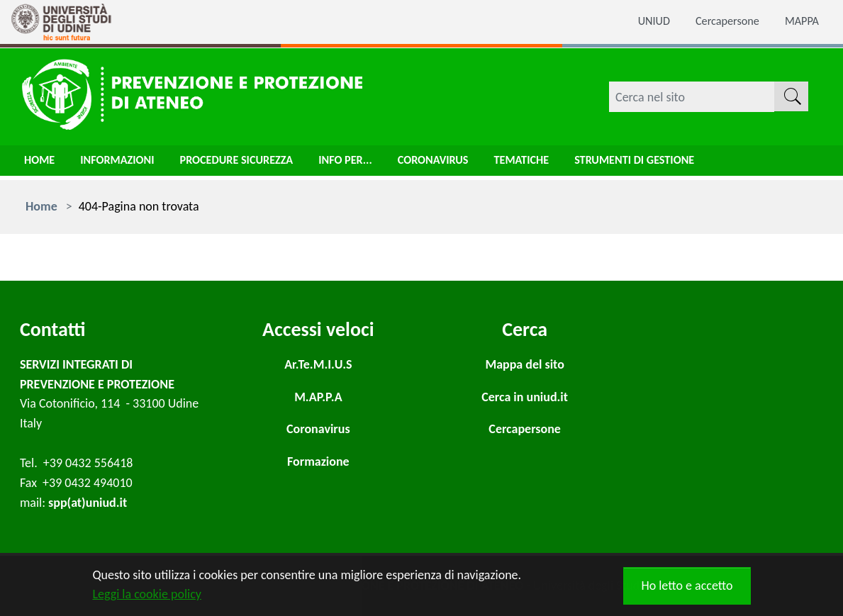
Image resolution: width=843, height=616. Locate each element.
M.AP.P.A (318, 397)
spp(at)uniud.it (88, 503)
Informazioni (125, 164)
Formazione (318, 461)
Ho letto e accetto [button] (687, 586)
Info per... (373, 164)
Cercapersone (720, 22)
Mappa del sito (524, 364)
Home (41, 164)
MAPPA (800, 22)
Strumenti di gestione (686, 164)
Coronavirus (468, 164)
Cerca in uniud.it (525, 397)
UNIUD (641, 22)
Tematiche (563, 164)
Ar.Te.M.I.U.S (318, 364)
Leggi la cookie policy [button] (147, 594)
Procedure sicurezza (255, 164)
